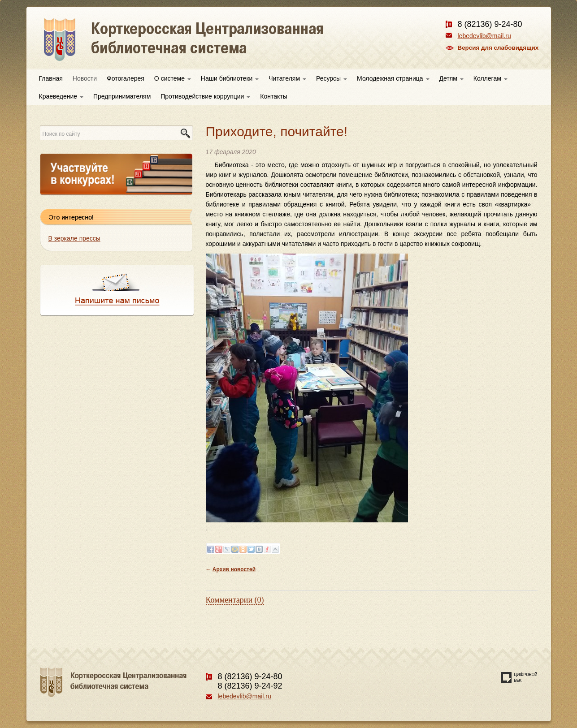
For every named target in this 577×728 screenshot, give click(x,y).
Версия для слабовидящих (498, 48)
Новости (85, 78)
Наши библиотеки (230, 78)
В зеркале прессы (74, 238)
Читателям (287, 78)
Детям (451, 78)
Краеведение (61, 96)
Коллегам (490, 78)
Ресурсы (332, 78)
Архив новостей (234, 569)
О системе (173, 78)
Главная (51, 78)
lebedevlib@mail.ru (484, 36)
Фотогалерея (126, 78)
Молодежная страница (393, 78)
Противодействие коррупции (205, 96)
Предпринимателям (122, 96)
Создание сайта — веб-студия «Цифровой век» (519, 677)
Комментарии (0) (235, 600)
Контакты (273, 96)
